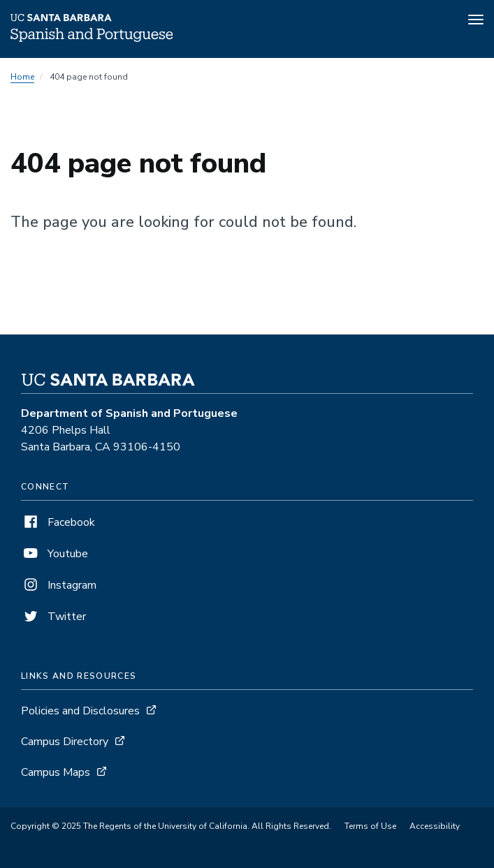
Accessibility (435, 826)
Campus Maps (56, 772)
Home (22, 77)
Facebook (58, 522)
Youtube (55, 554)
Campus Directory (65, 742)
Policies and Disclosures (80, 711)
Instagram (59, 585)
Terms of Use (370, 826)
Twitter (53, 617)
